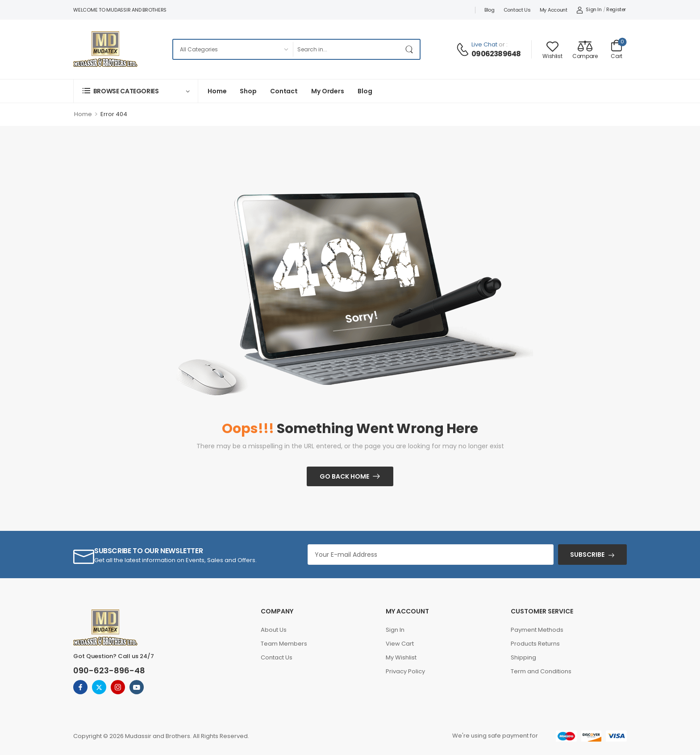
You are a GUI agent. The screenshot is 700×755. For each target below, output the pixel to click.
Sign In (395, 630)
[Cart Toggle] (617, 49)
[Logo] (105, 49)
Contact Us (517, 10)
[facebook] (80, 687)
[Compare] (585, 49)
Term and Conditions (541, 671)
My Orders (328, 91)
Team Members (284, 644)
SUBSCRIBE (587, 555)
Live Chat (484, 44)
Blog (490, 10)
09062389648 (496, 54)
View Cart (400, 644)
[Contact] (464, 50)
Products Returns (535, 644)
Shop (248, 91)
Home (217, 91)
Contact (284, 91)
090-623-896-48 (109, 670)
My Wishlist (401, 657)
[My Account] (589, 10)
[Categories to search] (233, 49)
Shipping (523, 657)
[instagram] (118, 687)
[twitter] (99, 687)
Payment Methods (537, 630)
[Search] (347, 49)
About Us (274, 630)
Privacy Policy (405, 671)
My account (554, 10)
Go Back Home (344, 476)
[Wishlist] (552, 49)
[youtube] (137, 687)
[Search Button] (411, 49)
